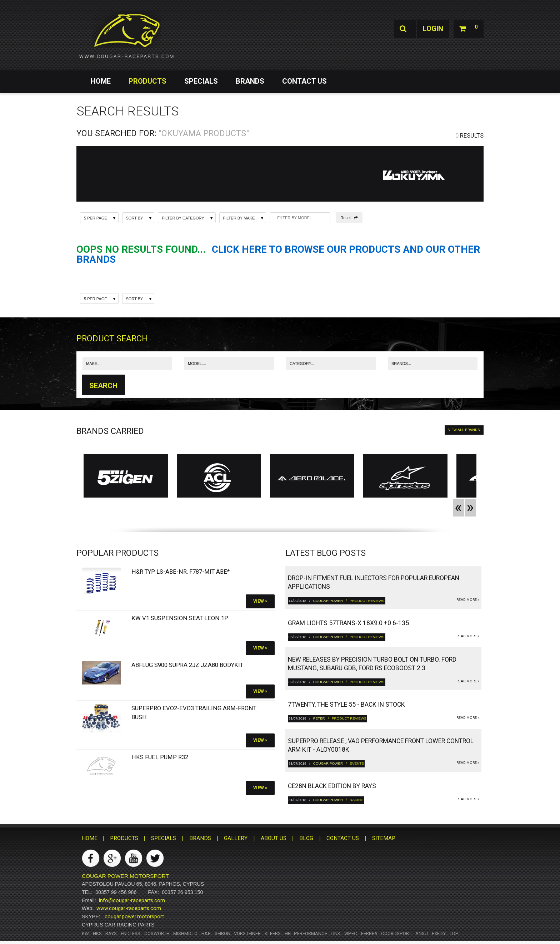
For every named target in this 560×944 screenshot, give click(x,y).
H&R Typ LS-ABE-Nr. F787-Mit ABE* (181, 572)
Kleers (273, 933)
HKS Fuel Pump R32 (160, 757)
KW (85, 933)
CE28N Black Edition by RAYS (332, 786)
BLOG (306, 838)
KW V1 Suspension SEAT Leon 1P (180, 618)
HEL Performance (306, 933)
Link (336, 933)
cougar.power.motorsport (134, 916)
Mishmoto (185, 933)
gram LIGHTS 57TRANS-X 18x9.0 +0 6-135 (348, 623)
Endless (131, 933)
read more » (468, 600)
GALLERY (236, 838)
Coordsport (396, 933)
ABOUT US (274, 838)
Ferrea (369, 933)
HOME (101, 81)
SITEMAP (384, 838)
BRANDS (250, 81)
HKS (97, 933)
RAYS (111, 933)
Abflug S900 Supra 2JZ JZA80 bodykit (187, 665)
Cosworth (157, 933)
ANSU (422, 933)
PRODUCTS (147, 81)
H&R (206, 933)
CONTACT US (304, 81)
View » (260, 601)
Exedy (439, 933)
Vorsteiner (247, 933)
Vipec (351, 933)
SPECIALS (201, 81)
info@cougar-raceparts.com (132, 900)
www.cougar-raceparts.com (129, 908)
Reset (349, 218)
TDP (454, 933)
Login (433, 29)
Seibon (222, 933)
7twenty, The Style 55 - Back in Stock (346, 705)
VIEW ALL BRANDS (464, 430)
